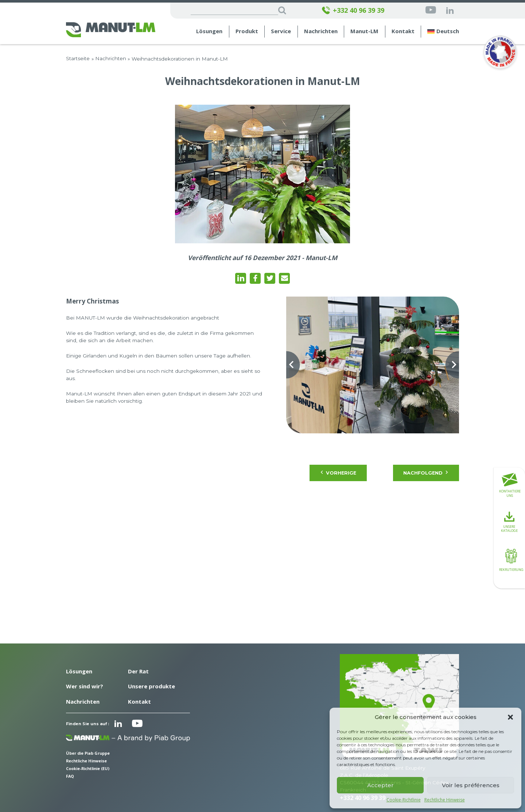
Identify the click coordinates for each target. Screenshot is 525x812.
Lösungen (209, 31)
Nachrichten (321, 31)
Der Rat (138, 671)
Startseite (78, 58)
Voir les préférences (471, 785)
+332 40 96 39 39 (353, 10)
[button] (510, 717)
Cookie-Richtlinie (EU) (88, 768)
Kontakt (403, 31)
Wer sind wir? (85, 686)
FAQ (70, 776)
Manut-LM (364, 31)
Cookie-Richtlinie (404, 800)
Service (281, 31)
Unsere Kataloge (509, 522)
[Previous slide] (286, 365)
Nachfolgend (426, 473)
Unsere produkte (151, 686)
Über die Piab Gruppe (88, 753)
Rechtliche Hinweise (445, 800)
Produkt (247, 31)
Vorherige (338, 473)
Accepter (380, 785)
